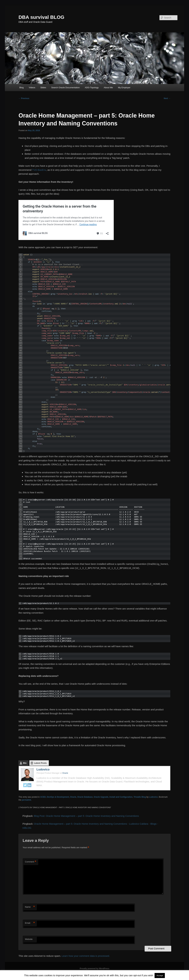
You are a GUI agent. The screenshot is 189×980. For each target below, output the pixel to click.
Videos (32, 88)
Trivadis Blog (140, 797)
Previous (24, 98)
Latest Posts (40, 763)
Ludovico (43, 769)
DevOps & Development (58, 797)
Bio (25, 763)
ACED (43, 797)
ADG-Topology (92, 88)
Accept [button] (160, 975)
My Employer (124, 88)
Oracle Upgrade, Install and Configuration (113, 797)
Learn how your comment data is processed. (86, 956)
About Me (108, 88)
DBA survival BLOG (41, 17)
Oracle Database (85, 797)
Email (30, 923)
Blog (22, 88)
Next (167, 98)
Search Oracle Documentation (65, 88)
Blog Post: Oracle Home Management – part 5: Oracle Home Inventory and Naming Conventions (86, 816)
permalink (26, 800)
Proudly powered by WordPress (94, 969)
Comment (31, 862)
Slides (43, 88)
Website (29, 939)
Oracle (73, 797)
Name (30, 907)
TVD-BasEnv (39, 170)
